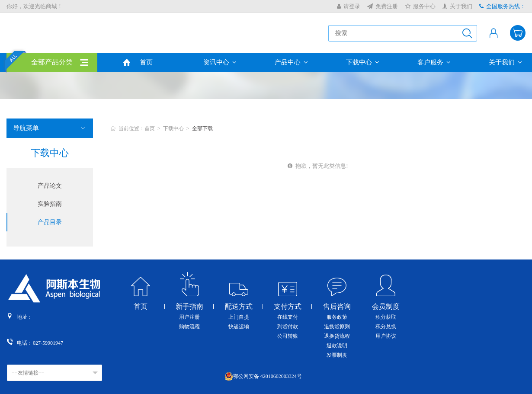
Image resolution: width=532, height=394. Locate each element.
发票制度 (337, 355)
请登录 (349, 6)
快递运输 (239, 327)
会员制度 (386, 307)
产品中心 (291, 62)
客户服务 (434, 62)
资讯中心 (220, 62)
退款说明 (337, 346)
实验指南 (50, 204)
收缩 (526, 142)
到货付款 (288, 327)
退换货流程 (337, 336)
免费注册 (383, 6)
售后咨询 (337, 307)
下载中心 (363, 62)
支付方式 (288, 307)
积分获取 (386, 317)
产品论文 (50, 186)
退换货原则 (337, 327)
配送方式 (239, 307)
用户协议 (386, 336)
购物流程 (189, 327)
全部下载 (202, 128)
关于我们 (457, 6)
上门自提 (239, 317)
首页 (146, 62)
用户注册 (189, 317)
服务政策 (337, 317)
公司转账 (288, 336)
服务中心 (420, 6)
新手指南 (189, 307)
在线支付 (288, 317)
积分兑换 (386, 327)
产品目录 (50, 222)
